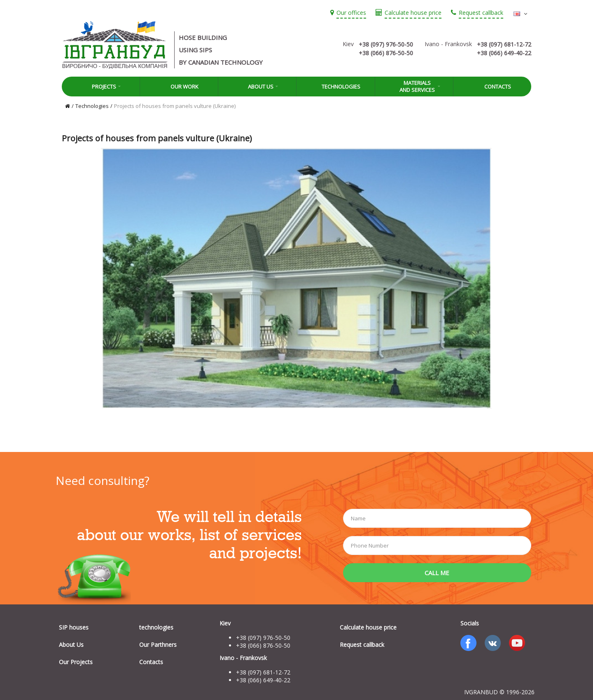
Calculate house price (368, 627)
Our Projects (76, 662)
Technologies (335, 87)
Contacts (492, 87)
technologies (156, 627)
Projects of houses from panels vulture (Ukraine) (175, 106)
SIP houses (74, 627)
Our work (179, 87)
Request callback (362, 645)
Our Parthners (158, 645)
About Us (257, 87)
